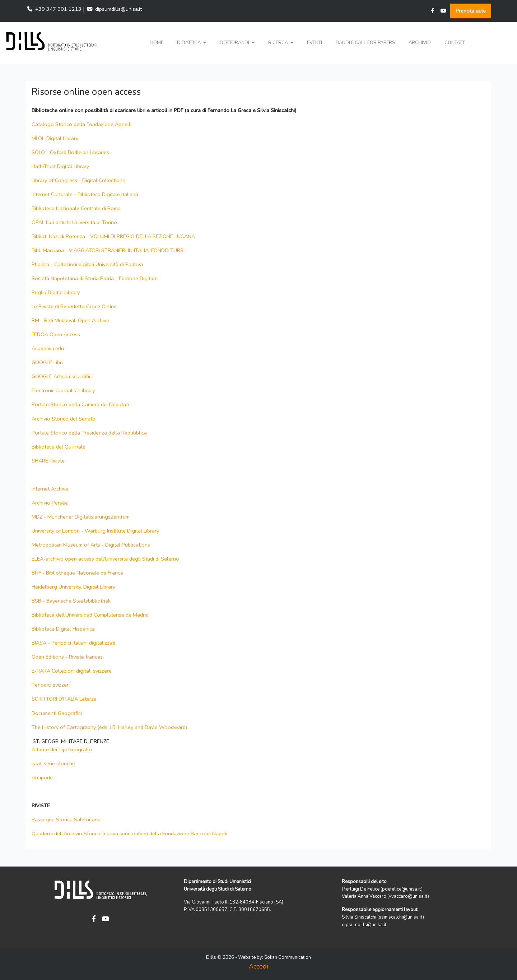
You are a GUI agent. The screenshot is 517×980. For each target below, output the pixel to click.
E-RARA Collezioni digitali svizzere (72, 671)
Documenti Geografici (57, 713)
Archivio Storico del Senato (64, 419)
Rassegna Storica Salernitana (66, 819)
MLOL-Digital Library (55, 138)
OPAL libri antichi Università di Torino (74, 222)
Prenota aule (471, 11)
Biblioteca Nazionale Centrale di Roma (76, 208)
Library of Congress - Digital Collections (78, 180)
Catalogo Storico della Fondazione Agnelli (81, 124)
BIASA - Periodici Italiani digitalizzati (73, 643)
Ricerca (281, 43)
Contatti (455, 43)
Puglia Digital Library (56, 292)
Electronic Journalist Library (63, 390)
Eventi (315, 43)
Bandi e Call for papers (365, 43)
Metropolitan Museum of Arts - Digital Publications (91, 545)
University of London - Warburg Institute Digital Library (95, 531)
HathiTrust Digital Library (60, 166)
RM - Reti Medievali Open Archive (70, 320)
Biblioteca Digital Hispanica (63, 629)
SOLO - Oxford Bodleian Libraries (70, 152)
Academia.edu (48, 348)
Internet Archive (51, 489)
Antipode (42, 777)
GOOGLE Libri (47, 362)
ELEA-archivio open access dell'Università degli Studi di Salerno (105, 559)
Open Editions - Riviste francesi (68, 657)
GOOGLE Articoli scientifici (62, 376)
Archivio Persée (50, 503)
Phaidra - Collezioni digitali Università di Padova (87, 264)
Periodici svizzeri (51, 685)
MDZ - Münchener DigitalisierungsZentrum (81, 517)
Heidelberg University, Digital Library (73, 587)
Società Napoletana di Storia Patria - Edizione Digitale (95, 278)
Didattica (192, 43)
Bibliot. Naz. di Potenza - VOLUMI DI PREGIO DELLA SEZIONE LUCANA (113, 236)
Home (157, 43)
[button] (192, 43)
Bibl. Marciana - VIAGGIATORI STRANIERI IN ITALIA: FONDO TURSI (108, 250)
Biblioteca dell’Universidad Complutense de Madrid (90, 615)
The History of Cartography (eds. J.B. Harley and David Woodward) (109, 727)
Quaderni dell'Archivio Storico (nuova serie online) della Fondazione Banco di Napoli (129, 833)
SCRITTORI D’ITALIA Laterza (64, 699)
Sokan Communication (288, 957)
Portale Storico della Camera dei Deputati (80, 404)
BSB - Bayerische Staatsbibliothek (71, 601)
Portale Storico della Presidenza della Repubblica (89, 433)
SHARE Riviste (48, 461)
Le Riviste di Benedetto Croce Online (74, 306)
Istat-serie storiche (53, 763)
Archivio (420, 43)
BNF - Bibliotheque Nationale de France (77, 573)
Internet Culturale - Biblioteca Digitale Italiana (85, 194)
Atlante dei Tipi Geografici (62, 749)
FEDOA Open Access (56, 334)
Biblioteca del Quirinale (59, 447)
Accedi (258, 966)
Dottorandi (237, 43)
